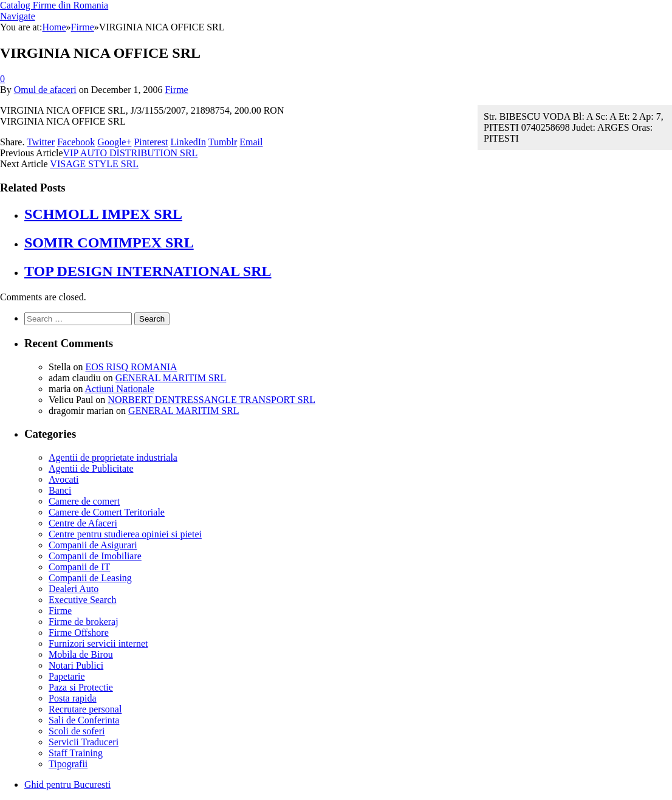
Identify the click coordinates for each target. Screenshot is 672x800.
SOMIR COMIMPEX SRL (109, 243)
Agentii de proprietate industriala (113, 457)
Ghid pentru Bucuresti (67, 784)
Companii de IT (79, 567)
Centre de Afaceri (83, 523)
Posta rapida (73, 698)
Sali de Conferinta (84, 720)
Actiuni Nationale (120, 389)
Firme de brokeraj (84, 622)
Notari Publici (76, 665)
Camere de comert (84, 501)
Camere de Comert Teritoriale (107, 512)
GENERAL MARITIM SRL (171, 378)
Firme (176, 90)
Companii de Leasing (90, 578)
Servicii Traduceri (84, 742)
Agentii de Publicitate (91, 468)
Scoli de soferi (77, 731)
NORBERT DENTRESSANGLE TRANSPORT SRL (211, 400)
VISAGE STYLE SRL (94, 164)
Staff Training (76, 753)
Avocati (63, 479)
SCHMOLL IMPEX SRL (103, 214)
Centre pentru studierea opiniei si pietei (125, 534)
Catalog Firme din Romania (54, 5)
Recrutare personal (85, 709)
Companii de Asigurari (93, 545)
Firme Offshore (79, 633)
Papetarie (67, 676)
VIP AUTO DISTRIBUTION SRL (131, 153)
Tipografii (68, 764)
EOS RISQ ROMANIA (131, 367)
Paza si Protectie (81, 687)
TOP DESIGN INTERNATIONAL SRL (148, 271)
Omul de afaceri (45, 90)
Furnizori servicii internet (98, 643)
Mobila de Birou (81, 654)
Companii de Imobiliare (95, 556)
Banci (60, 490)
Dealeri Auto (74, 589)
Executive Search (83, 600)
